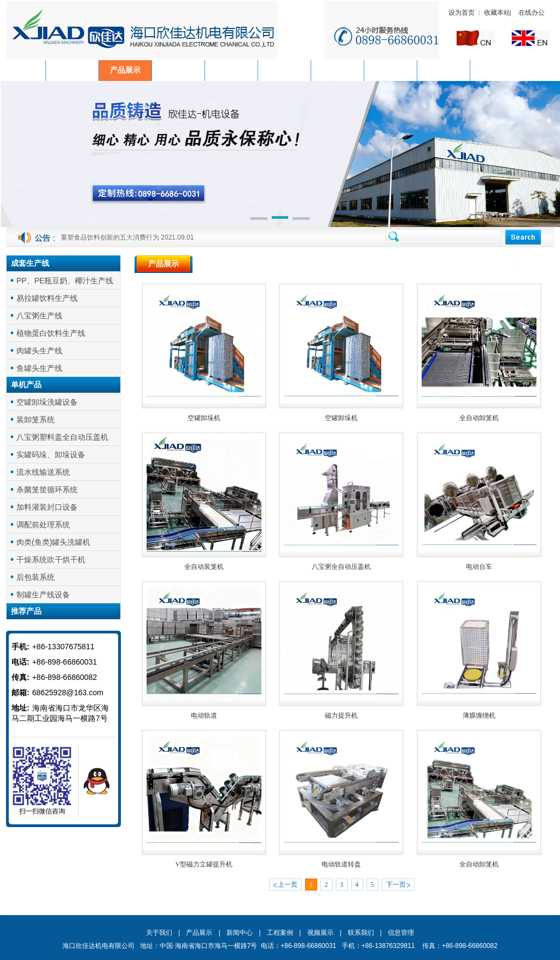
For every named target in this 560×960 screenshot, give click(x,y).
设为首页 (462, 13)
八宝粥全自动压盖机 (341, 567)
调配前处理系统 (43, 525)
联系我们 (361, 933)
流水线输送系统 (43, 472)
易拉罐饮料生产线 (47, 298)
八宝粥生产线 (39, 316)
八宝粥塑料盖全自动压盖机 (62, 437)
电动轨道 (204, 715)
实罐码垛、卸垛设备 (51, 455)
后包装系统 (36, 577)
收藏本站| (498, 13)
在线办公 (532, 13)
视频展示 (320, 933)
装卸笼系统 (36, 420)
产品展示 (535, 264)
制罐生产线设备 (43, 595)
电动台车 (479, 567)
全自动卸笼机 (479, 418)
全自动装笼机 (204, 567)
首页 (506, 264)
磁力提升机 (341, 715)
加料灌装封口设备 (47, 507)
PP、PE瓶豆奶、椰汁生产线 (65, 281)
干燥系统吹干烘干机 (51, 560)
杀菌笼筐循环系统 (47, 490)
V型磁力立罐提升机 (204, 864)
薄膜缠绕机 (479, 715)
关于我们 (159, 933)
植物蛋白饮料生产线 (51, 333)
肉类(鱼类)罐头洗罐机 (53, 542)
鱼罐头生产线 (39, 368)
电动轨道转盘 (341, 864)
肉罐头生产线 (39, 351)
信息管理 (401, 933)
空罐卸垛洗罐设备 (47, 402)
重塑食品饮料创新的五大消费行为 (110, 237)
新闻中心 (240, 933)
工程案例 (280, 933)
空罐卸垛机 (204, 418)
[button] (259, 219)
